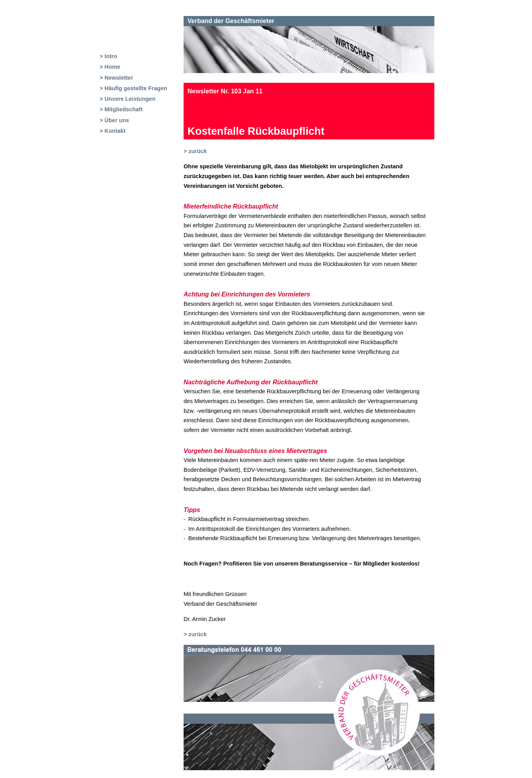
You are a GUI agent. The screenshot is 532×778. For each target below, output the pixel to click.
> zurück (195, 151)
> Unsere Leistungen (128, 99)
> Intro (108, 56)
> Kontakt (112, 131)
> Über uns (114, 120)
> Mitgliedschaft (121, 109)
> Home (110, 67)
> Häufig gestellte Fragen (133, 88)
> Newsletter (116, 78)
